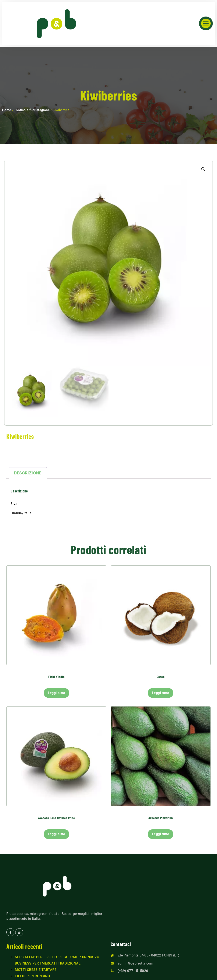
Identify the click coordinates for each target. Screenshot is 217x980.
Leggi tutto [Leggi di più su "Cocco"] (161, 693)
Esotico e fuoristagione (32, 110)
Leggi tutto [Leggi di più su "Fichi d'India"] (56, 693)
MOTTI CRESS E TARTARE (36, 970)
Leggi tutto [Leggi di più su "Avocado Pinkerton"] (161, 834)
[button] (206, 23)
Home (7, 110)
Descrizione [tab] (28, 473)
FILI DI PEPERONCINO (32, 976)
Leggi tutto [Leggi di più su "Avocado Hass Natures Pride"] (56, 834)
